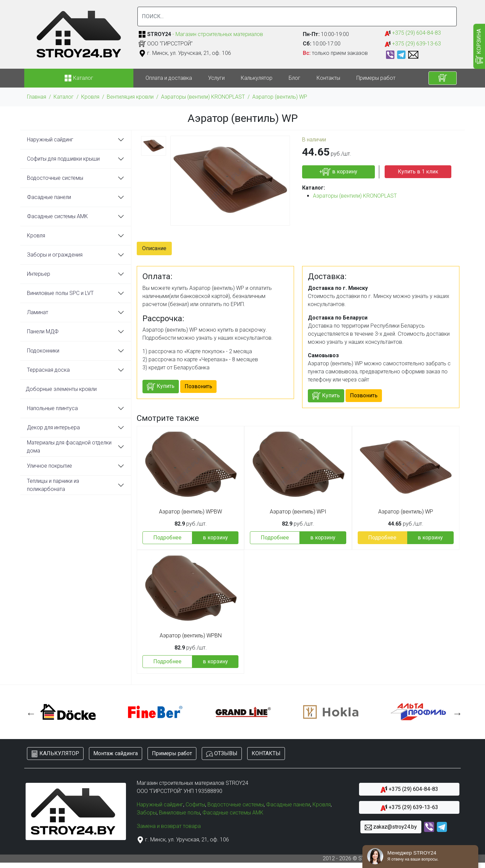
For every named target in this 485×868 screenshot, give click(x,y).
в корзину (215, 538)
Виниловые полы (180, 813)
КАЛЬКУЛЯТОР (55, 754)
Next (456, 712)
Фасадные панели (49, 197)
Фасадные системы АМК (57, 216)
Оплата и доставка (169, 78)
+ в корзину (338, 172)
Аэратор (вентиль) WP (280, 97)
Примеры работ (376, 78)
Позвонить (198, 386)
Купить (161, 387)
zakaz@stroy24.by (391, 827)
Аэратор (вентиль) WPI (298, 512)
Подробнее (167, 538)
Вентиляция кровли (130, 97)
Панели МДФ (43, 331)
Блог (295, 78)
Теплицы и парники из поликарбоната (53, 485)
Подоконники (43, 351)
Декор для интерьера (53, 427)
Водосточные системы (55, 178)
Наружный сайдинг (50, 140)
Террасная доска (48, 370)
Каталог (64, 97)
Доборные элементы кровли (61, 389)
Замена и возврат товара (169, 826)
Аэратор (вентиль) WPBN (191, 636)
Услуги (216, 78)
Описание (154, 248)
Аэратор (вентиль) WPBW (190, 512)
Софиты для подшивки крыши (63, 159)
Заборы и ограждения (55, 255)
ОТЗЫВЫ (222, 754)
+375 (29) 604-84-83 (413, 33)
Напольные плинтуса (52, 408)
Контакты (328, 78)
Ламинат (38, 312)
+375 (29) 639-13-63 (413, 44)
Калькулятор (257, 78)
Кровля (90, 97)
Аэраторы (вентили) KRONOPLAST (203, 97)
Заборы (147, 813)
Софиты (195, 805)
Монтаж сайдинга (116, 753)
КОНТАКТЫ (266, 753)
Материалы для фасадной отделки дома (69, 447)
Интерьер (39, 274)
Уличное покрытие (50, 466)
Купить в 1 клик (418, 172)
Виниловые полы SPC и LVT (60, 293)
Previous (29, 712)
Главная (37, 97)
